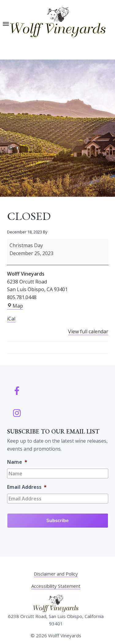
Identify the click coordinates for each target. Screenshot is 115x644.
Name (17, 462)
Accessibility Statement (56, 586)
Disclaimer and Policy (56, 574)
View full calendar (88, 331)
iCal (11, 319)
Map (15, 306)
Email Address (27, 487)
